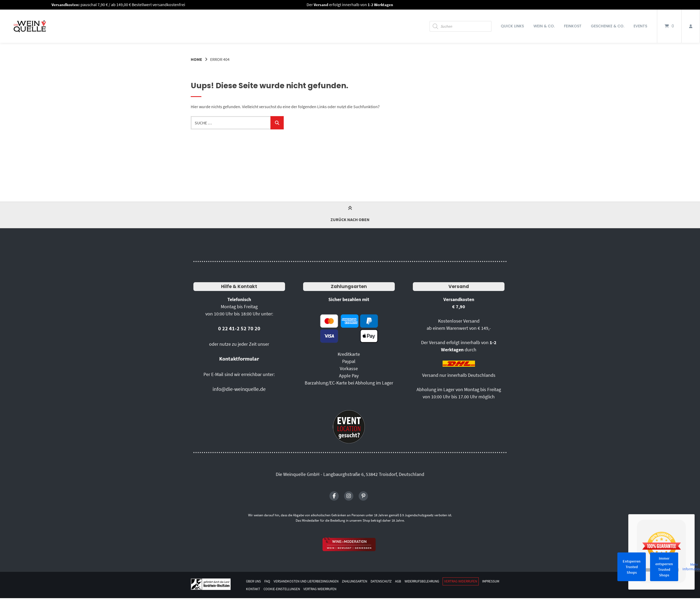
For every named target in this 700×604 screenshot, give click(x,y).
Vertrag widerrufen (479, 581)
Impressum (255, 588)
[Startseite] (30, 26)
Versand (459, 286)
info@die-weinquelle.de (239, 389)
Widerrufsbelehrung (436, 581)
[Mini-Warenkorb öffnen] (669, 26)
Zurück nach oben (350, 215)
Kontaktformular (239, 359)
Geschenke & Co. (608, 26)
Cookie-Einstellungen (306, 588)
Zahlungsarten (349, 286)
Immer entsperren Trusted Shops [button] (664, 567)
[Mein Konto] (691, 26)
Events (640, 26)
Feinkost (573, 26)
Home (196, 59)
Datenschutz (392, 581)
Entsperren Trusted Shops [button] (632, 567)
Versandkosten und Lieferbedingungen (310, 581)
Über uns (254, 581)
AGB (411, 581)
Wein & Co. (544, 26)
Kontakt (276, 588)
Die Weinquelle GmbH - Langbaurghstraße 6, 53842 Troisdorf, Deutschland (350, 474)
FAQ (268, 581)
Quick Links (512, 26)
